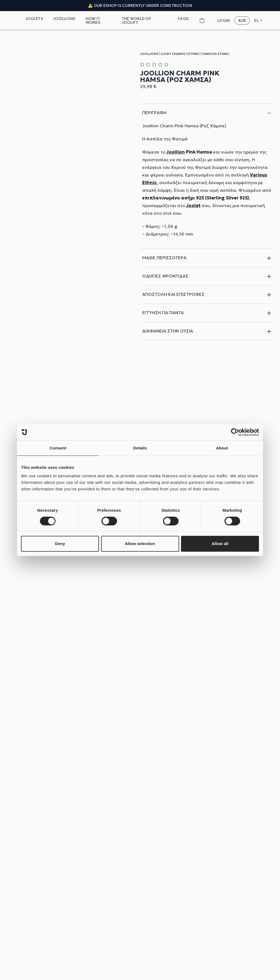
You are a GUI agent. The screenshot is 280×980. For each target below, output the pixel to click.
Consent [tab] (58, 448)
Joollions (64, 19)
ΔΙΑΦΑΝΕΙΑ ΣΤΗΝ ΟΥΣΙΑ (207, 331)
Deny (60, 544)
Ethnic (194, 54)
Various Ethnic (216, 54)
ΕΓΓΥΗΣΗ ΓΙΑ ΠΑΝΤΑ (207, 313)
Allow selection (140, 544)
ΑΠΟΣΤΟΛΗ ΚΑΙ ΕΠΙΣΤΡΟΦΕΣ (207, 295)
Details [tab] (140, 448)
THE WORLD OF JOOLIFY (136, 20)
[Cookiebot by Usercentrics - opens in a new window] (235, 432)
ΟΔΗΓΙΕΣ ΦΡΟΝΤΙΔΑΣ (207, 276)
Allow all (220, 544)
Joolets (34, 19)
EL (258, 20)
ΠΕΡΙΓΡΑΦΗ (207, 113)
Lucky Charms (173, 54)
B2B (242, 20)
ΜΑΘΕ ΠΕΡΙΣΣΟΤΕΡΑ (207, 258)
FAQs (183, 19)
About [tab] (222, 448)
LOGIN (224, 21)
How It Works (93, 20)
